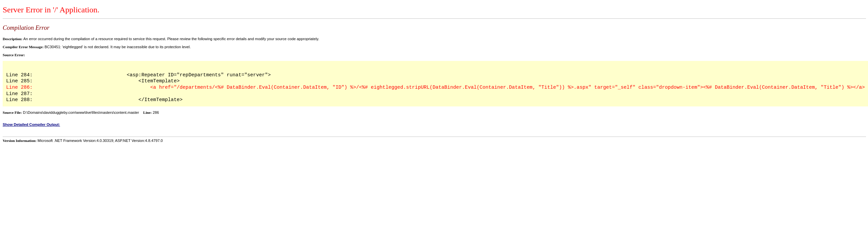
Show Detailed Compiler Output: (31, 125)
